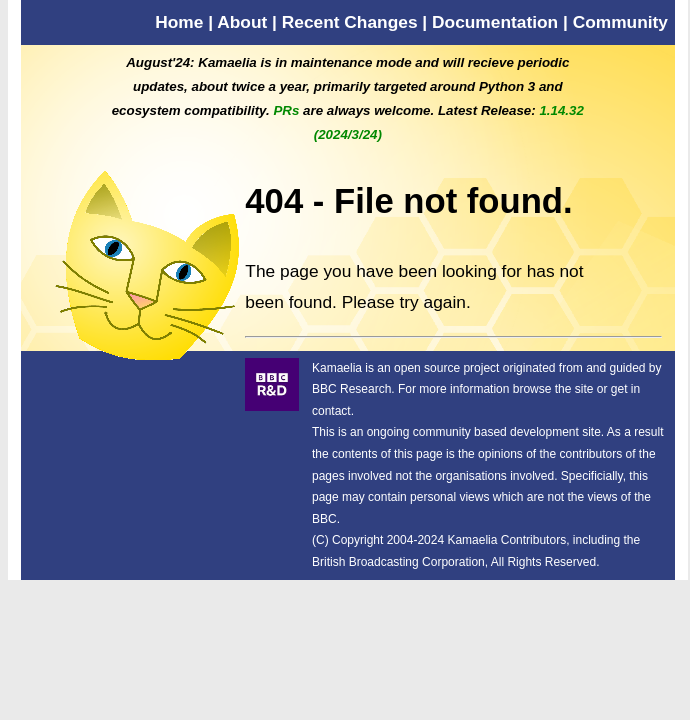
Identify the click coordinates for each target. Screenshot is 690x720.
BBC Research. (353, 389)
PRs (286, 110)
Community (620, 22)
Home (179, 22)
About (242, 22)
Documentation (495, 22)
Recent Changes (350, 22)
